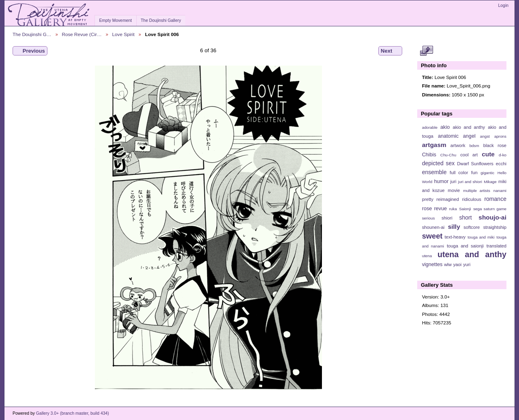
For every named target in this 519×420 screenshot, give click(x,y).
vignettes (432, 264)
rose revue (434, 209)
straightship (495, 227)
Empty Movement (115, 20)
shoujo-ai (492, 217)
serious (429, 218)
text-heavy (455, 237)
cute (488, 154)
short (465, 217)
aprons (500, 136)
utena (427, 256)
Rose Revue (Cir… (82, 34)
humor (441, 181)
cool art (469, 155)
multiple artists (477, 191)
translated (496, 246)
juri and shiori (470, 182)
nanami (500, 191)
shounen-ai (433, 227)
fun (474, 173)
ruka (453, 209)
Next (390, 51)
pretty (428, 199)
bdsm (474, 146)
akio (445, 127)
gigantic (487, 173)
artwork (458, 145)
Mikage (490, 182)
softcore (472, 227)
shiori (447, 218)
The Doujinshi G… (32, 34)
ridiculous (471, 199)
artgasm (434, 145)
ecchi (501, 164)
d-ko (503, 155)
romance (495, 199)
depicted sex (439, 163)
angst (485, 136)
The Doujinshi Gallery (161, 20)
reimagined (448, 199)
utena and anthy (472, 254)
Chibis (429, 155)
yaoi (458, 264)
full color (459, 173)
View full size (426, 51)
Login (503, 5)
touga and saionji (465, 246)
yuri (467, 264)
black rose (495, 145)
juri (454, 181)
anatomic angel (457, 136)
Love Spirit (123, 34)
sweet (432, 236)
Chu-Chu (448, 155)
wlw (448, 264)
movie (454, 190)
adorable (430, 127)
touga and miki (481, 237)
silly (454, 227)
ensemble (434, 172)
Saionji (465, 209)
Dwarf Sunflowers (475, 164)
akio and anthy (469, 127)
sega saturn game (490, 209)
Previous (30, 51)
